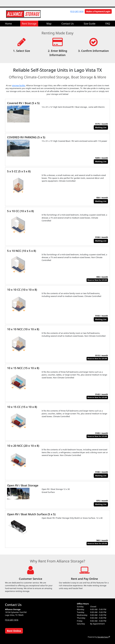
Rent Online (14, 631)
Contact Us (68, 24)
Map (49, 24)
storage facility (18, 85)
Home (9, 24)
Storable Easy (104, 637)
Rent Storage (29, 24)
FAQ (108, 24)
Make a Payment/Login (98, 11)
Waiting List (101, 127)
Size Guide (90, 24)
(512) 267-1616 (77, 11)
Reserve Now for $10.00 (97, 280)
